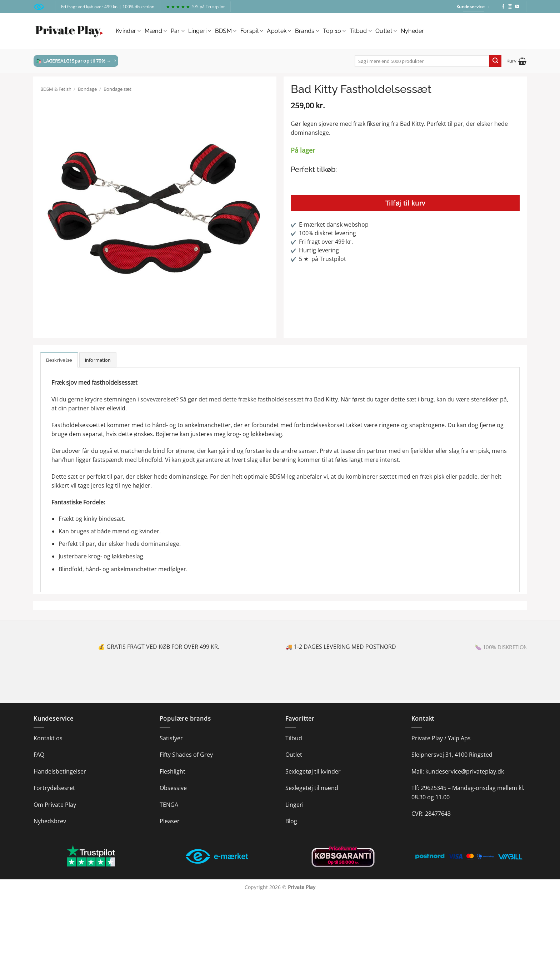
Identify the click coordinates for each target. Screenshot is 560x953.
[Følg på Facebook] (503, 7)
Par (178, 31)
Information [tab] (98, 360)
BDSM (226, 31)
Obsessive (173, 788)
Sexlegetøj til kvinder (313, 771)
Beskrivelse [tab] (59, 360)
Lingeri (200, 31)
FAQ (39, 755)
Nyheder (412, 31)
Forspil (252, 31)
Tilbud (361, 31)
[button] (516, 61)
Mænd (156, 31)
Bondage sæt (117, 89)
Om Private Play (55, 805)
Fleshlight (172, 771)
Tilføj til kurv (405, 203)
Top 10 (334, 31)
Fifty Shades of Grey (186, 755)
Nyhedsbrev (50, 821)
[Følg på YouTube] (517, 7)
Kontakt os (48, 738)
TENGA (169, 805)
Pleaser (170, 821)
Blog (291, 821)
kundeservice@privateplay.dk (465, 771)
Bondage (87, 89)
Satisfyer (171, 738)
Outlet (386, 31)
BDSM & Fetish (56, 89)
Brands (307, 31)
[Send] (495, 61)
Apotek (279, 31)
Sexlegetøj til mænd (312, 788)
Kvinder (128, 31)
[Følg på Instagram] (510, 7)
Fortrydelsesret (54, 788)
